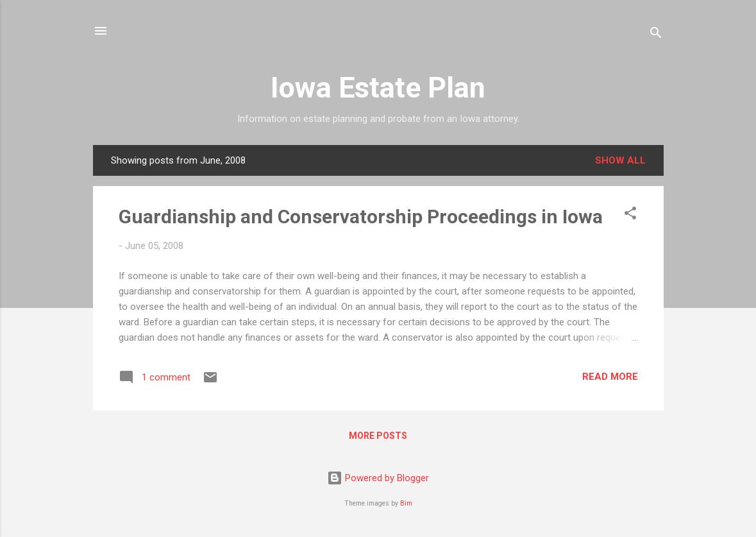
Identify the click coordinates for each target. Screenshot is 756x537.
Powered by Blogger (378, 478)
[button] (630, 215)
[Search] (656, 35)
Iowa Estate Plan (378, 88)
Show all (620, 160)
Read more (610, 377)
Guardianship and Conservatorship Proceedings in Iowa (361, 217)
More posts (378, 436)
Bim (406, 503)
